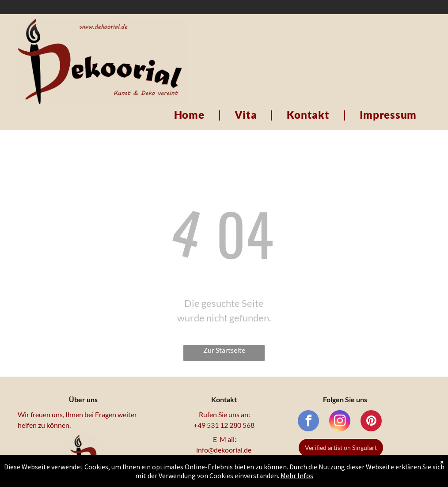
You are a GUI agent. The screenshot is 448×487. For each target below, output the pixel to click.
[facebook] (308, 422)
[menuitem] (191, 115)
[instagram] (340, 422)
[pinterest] (371, 422)
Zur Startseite (224, 350)
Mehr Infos (297, 476)
